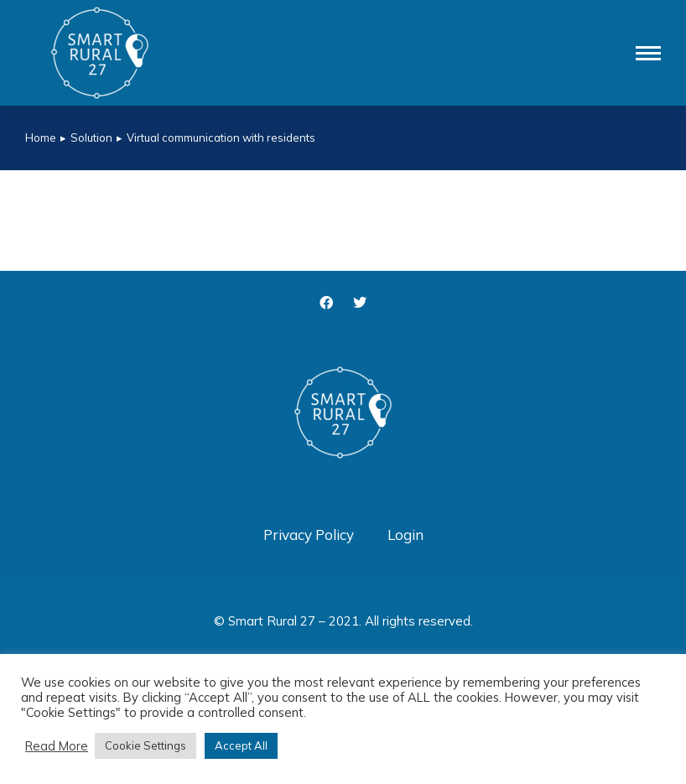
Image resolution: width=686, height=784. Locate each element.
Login (405, 535)
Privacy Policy (309, 535)
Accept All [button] (241, 745)
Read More (57, 746)
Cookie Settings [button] (146, 745)
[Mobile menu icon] (648, 53)
